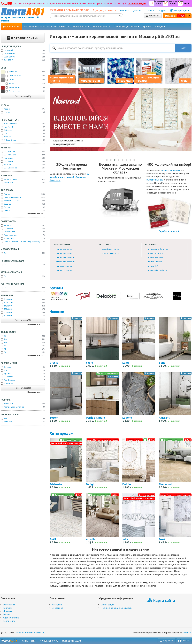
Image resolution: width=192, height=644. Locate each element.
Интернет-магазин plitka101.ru (30, 633)
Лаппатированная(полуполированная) (23, 242)
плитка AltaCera (155, 262)
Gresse (54, 362)
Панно (23, 210)
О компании (9, 605)
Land (126, 362)
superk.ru (187, 633)
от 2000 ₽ (23, 60)
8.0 (23, 342)
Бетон (23, 370)
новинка (23, 422)
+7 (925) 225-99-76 (48, 641)
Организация (107, 605)
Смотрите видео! (134, 440)
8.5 (23, 346)
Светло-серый (23, 76)
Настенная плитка (23, 201)
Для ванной (23, 152)
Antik (53, 539)
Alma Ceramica (23, 124)
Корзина (175, 16)
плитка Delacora (155, 253)
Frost (162, 539)
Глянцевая (23, 229)
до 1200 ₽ (23, 50)
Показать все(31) (23, 320)
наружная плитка (64, 266)
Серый (23, 80)
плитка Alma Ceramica (158, 249)
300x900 (23, 316)
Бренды (147, 27)
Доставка (138, 10)
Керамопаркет (101, 27)
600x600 (23, 299)
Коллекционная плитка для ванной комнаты (47, 27)
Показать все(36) (23, 388)
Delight (91, 484)
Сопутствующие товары (126, 27)
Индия (23, 112)
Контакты (125, 10)
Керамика (23, 183)
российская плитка (111, 249)
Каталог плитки (11, 27)
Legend (127, 417)
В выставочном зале (107, 373)
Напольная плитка (23, 197)
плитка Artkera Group (157, 270)
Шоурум (162, 10)
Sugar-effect (23, 238)
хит (23, 418)
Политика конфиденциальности (117, 608)
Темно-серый (23, 91)
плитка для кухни (64, 253)
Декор (23, 207)
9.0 (23, 339)
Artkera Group (23, 140)
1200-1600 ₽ (23, 54)
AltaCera (23, 137)
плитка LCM (153, 266)
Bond (162, 362)
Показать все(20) (23, 96)
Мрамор (23, 374)
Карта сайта (9, 621)
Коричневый (23, 88)
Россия (23, 109)
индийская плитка (110, 253)
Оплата (150, 10)
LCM (23, 133)
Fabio (89, 362)
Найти (183, 48)
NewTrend (23, 127)
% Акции (160, 27)
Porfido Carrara (95, 417)
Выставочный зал (155, 180)
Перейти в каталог (169, 214)
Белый (23, 84)
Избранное (153, 16)
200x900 (23, 312)
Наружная (23, 158)
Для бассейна (23, 168)
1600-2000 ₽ (23, 57)
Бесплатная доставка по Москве (69, 10)
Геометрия (23, 383)
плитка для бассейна (66, 262)
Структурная (23, 232)
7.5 (23, 349)
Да (23, 253)
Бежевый (23, 72)
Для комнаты (23, 155)
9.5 (23, 336)
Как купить (57, 605)
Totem (54, 417)
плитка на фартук (64, 270)
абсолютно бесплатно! (69, 177)
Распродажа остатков (23, 407)
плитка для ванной (65, 249)
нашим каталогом (171, 170)
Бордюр (23, 204)
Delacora (23, 130)
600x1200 (23, 303)
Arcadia (91, 539)
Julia (125, 539)
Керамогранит (81, 27)
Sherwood (165, 484)
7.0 (23, 352)
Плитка (23, 194)
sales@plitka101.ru (71, 641)
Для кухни (23, 161)
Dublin (127, 484)
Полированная (23, 235)
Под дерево (23, 380)
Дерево (23, 367)
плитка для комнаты (65, 257)
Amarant (164, 417)
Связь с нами (29, 641)
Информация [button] (180, 10)
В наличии (23, 404)
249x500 (23, 306)
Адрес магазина (11, 618)
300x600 (23, 309)
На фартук (23, 165)
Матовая (23, 225)
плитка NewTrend (156, 257)
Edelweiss (56, 484)
